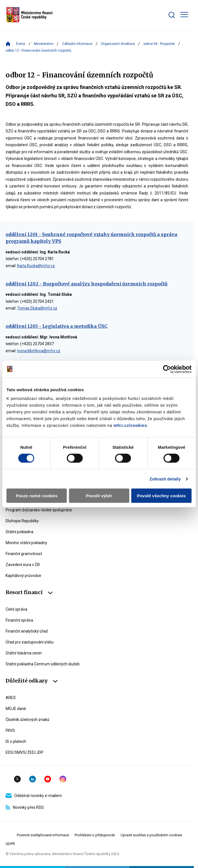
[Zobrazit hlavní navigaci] (184, 15)
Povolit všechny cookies (161, 496)
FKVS (10, 730)
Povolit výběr (99, 496)
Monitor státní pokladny (26, 543)
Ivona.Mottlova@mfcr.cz (39, 351)
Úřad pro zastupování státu (30, 642)
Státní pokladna (19, 532)
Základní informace (77, 44)
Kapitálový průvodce (23, 576)
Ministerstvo (44, 44)
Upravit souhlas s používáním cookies (151, 835)
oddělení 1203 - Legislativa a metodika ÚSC (57, 326)
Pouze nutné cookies (37, 496)
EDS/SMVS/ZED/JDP (25, 752)
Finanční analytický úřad (27, 631)
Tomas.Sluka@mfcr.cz (37, 308)
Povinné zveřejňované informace (43, 835)
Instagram (63, 779)
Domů (21, 44)
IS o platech (16, 741)
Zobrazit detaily (165, 479)
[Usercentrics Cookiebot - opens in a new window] (167, 369)
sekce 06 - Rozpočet (159, 44)
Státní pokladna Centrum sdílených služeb (43, 664)
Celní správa (16, 609)
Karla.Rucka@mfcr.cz (36, 266)
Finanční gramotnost (24, 554)
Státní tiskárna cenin (24, 653)
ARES (11, 698)
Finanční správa (19, 620)
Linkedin (33, 779)
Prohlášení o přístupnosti (95, 835)
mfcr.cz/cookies (130, 425)
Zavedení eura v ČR (23, 565)
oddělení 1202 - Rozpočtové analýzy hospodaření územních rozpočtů (87, 284)
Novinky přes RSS (25, 807)
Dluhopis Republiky (22, 521)
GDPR (10, 844)
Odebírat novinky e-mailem (34, 796)
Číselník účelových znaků (27, 720)
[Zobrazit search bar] (172, 15)
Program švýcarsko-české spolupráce (39, 510)
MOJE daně (16, 709)
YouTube (48, 779)
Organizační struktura (118, 44)
